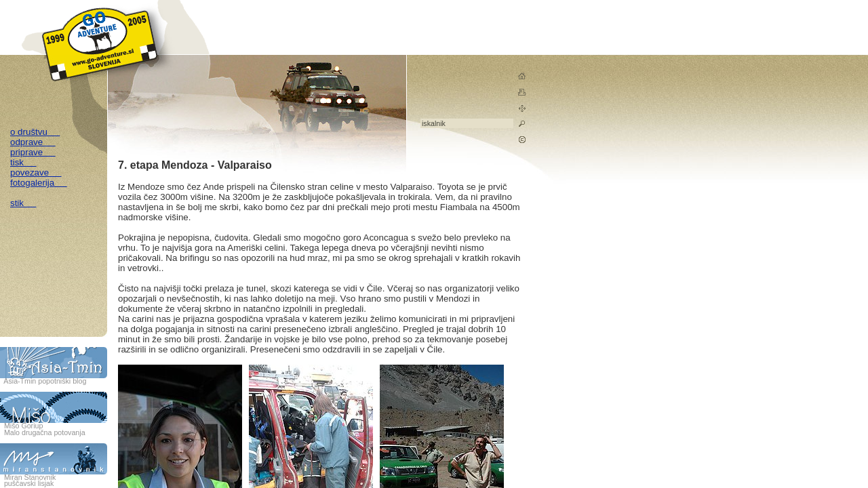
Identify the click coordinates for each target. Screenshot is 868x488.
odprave (33, 142)
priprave (33, 152)
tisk (23, 162)
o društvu (35, 132)
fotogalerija (39, 183)
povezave (36, 172)
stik (23, 203)
